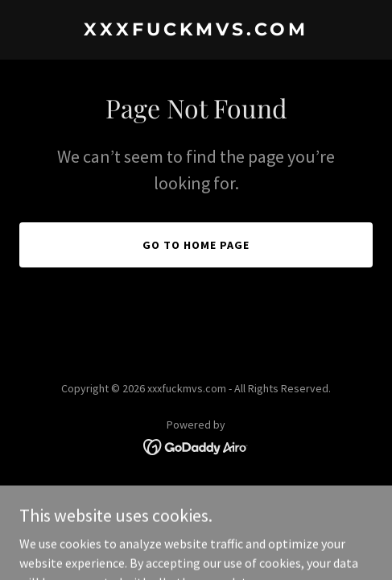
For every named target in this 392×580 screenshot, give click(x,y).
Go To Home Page (196, 245)
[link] (196, 31)
